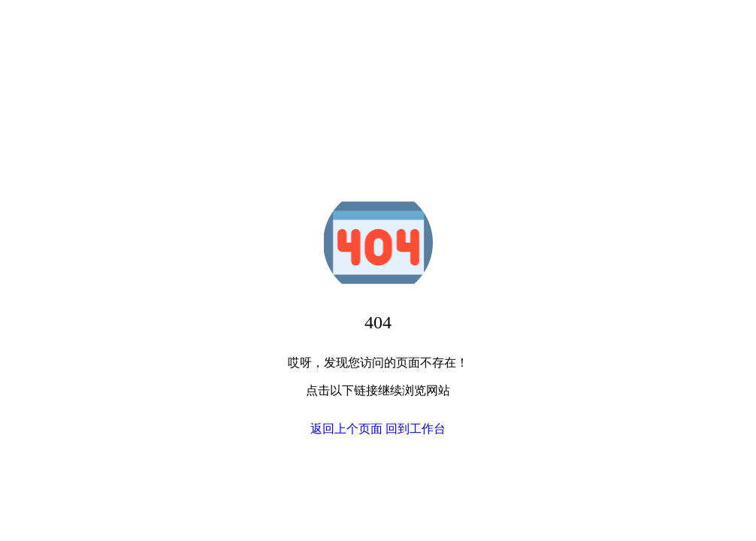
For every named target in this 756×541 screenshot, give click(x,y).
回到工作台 (416, 429)
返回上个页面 (346, 429)
